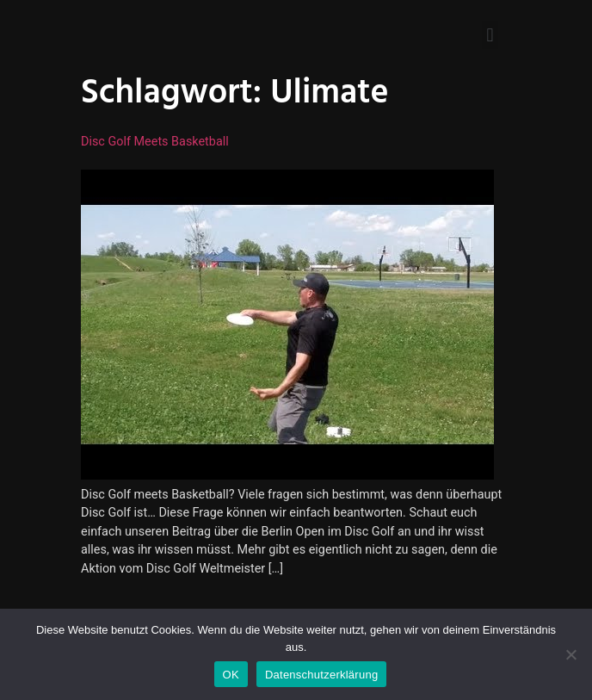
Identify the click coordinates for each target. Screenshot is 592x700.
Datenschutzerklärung (321, 675)
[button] (490, 35)
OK (231, 675)
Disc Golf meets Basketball (155, 142)
